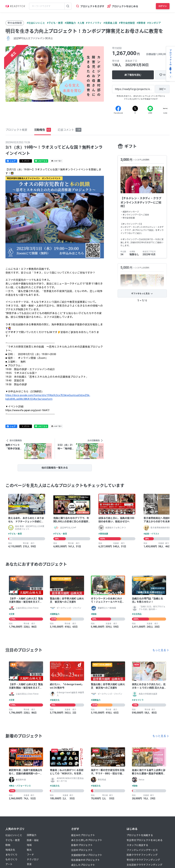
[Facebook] (118, 108)
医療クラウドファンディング (142, 855)
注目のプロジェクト (82, 850)
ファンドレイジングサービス (142, 850)
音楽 (29, 864)
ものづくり (11, 859)
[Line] (150, 108)
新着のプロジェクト (82, 845)
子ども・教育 (13, 840)
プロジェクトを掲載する (140, 835)
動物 (8, 845)
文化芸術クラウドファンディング (144, 865)
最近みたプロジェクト (83, 835)
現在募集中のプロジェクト (85, 860)
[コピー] (162, 89)
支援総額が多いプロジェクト (87, 855)
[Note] (165, 108)
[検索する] (68, 6)
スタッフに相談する (137, 845)
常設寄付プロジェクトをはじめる (145, 840)
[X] (135, 108)
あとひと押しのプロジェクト (87, 840)
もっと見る (159, 650)
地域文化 (10, 850)
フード (30, 855)
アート (9, 864)
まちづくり (11, 855)
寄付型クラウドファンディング (143, 860)
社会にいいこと (14, 835)
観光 (29, 850)
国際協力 (32, 835)
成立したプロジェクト (83, 865)
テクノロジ (33, 859)
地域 (29, 845)
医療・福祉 (33, 840)
